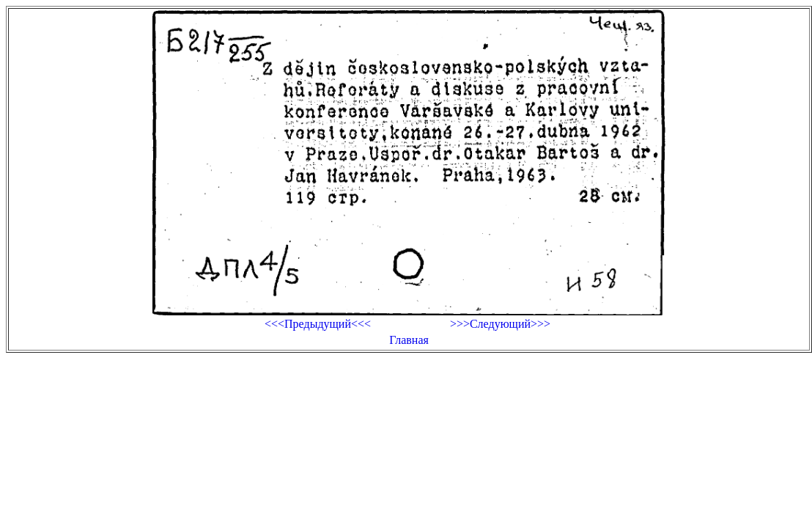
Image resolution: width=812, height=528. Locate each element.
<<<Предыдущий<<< (318, 324)
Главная (409, 340)
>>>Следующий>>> (500, 324)
